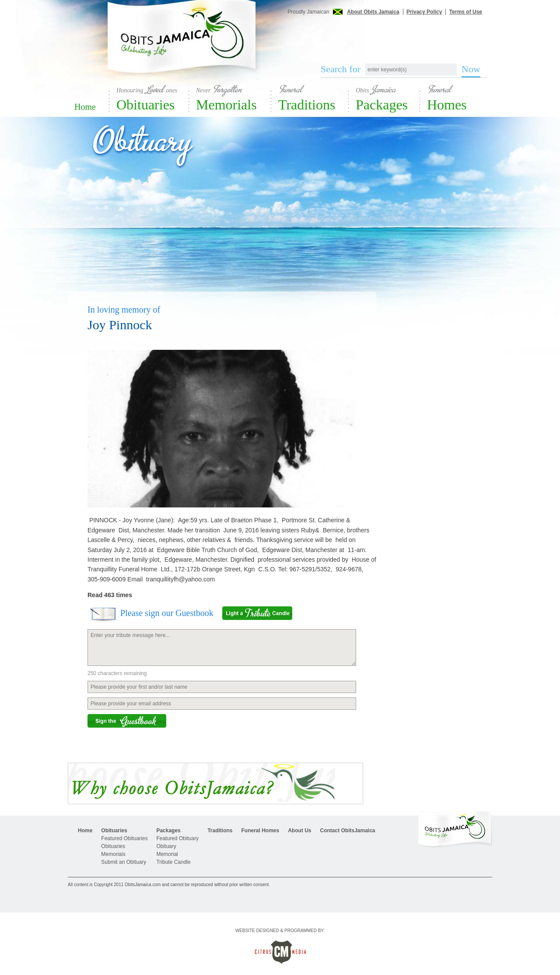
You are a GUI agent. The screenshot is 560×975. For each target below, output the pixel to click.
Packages (388, 98)
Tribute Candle (173, 862)
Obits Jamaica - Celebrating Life (182, 45)
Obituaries (153, 98)
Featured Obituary (177, 838)
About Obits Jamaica (373, 12)
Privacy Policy (424, 12)
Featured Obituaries (124, 838)
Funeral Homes (260, 831)
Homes (459, 98)
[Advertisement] (398, 34)
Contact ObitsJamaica (348, 831)
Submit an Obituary (124, 862)
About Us (299, 831)
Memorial (167, 854)
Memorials (234, 98)
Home (85, 107)
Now (471, 69)
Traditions (314, 98)
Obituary (166, 846)
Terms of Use (466, 12)
